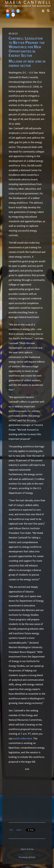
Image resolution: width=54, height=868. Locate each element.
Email (19, 830)
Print (11, 830)
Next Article (27, 849)
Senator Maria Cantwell (28, 4)
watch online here (22, 738)
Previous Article (27, 857)
